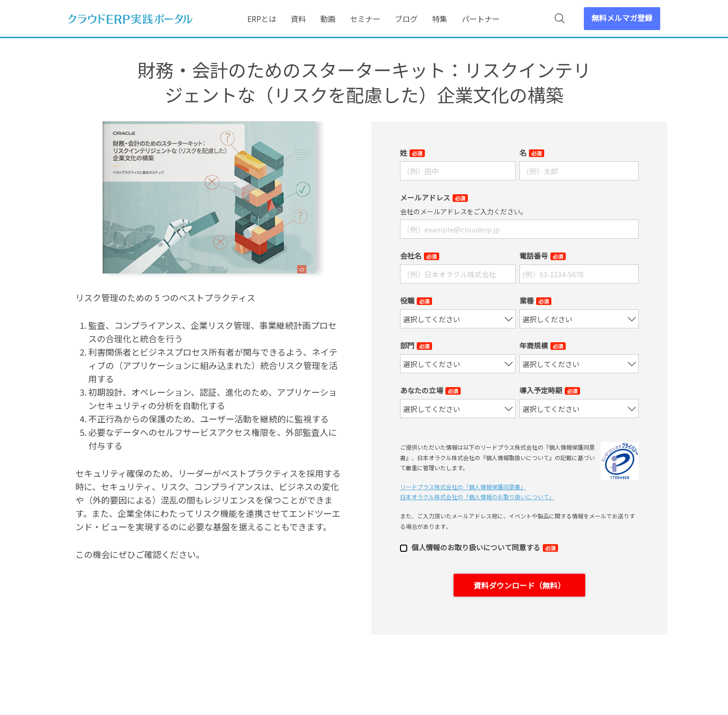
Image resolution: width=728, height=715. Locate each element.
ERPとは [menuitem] (262, 19)
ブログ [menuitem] (406, 19)
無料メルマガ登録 (622, 18)
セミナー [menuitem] (365, 19)
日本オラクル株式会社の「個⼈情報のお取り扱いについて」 (477, 497)
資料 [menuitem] (298, 19)
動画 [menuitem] (328, 19)
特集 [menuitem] (440, 19)
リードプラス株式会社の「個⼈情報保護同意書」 (463, 487)
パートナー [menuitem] (481, 19)
